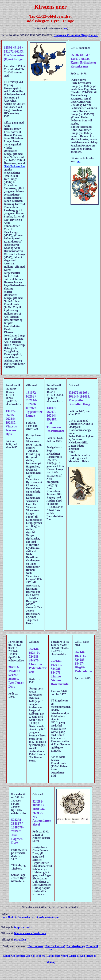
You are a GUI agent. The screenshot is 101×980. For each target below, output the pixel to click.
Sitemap (50, 962)
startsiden (20, 940)
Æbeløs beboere (36, 956)
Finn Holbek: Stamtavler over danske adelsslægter (30, 917)
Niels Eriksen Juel (15, 166)
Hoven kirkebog (87, 956)
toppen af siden (23, 927)
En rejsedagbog (76, 946)
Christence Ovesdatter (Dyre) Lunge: (76, 35)
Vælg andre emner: (15, 946)
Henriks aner (35, 946)
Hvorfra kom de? (55, 946)
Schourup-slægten (14, 956)
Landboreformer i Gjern (61, 956)
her (65, 28)
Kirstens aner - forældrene (30, 933)
